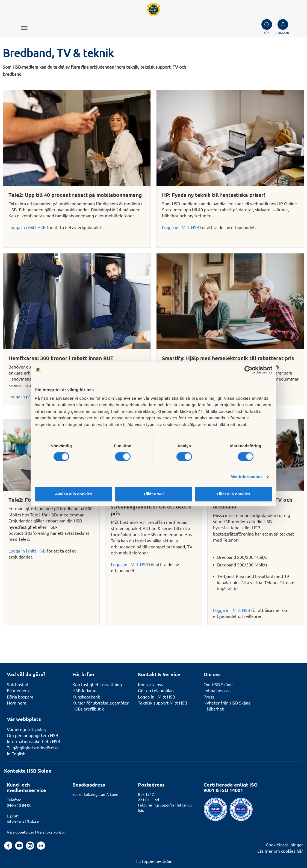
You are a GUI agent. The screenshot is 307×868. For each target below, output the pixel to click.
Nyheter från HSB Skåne (227, 703)
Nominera (17, 703)
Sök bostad (17, 684)
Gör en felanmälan (156, 690)
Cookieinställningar (284, 844)
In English (16, 753)
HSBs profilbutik (88, 709)
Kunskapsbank (86, 697)
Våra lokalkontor (51, 832)
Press (209, 697)
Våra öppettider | (22, 832)
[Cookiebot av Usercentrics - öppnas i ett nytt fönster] (248, 370)
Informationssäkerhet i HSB (33, 741)
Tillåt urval (154, 494)
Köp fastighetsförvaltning (97, 684)
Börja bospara (20, 697)
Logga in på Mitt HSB (29, 396)
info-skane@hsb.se (23, 821)
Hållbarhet (214, 709)
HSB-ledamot (85, 690)
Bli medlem (18, 690)
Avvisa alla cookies (74, 494)
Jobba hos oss (217, 690)
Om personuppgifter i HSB (33, 735)
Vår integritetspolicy (27, 729)
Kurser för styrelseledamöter (101, 703)
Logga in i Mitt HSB (27, 227)
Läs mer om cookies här (280, 851)
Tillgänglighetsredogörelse (33, 747)
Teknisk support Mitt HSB (163, 703)
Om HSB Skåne (218, 684)
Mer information (246, 477)
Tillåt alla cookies (234, 494)
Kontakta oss (150, 684)
